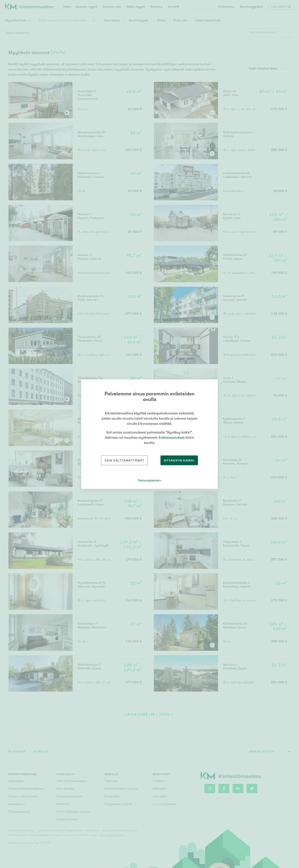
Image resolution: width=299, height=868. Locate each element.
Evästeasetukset (171, 438)
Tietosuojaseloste (149, 480)
